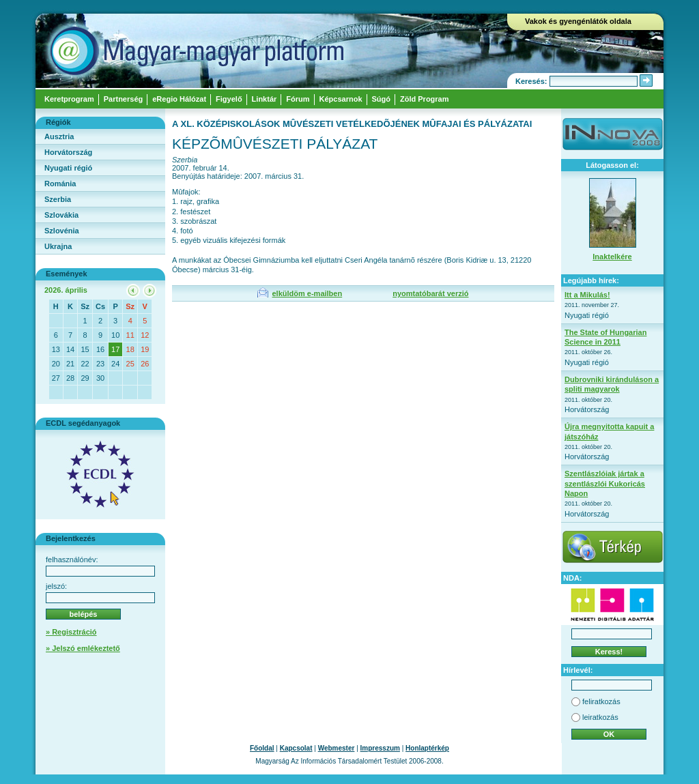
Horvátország (68, 152)
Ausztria (59, 136)
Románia (60, 184)
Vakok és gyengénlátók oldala (578, 21)
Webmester (337, 748)
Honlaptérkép (427, 748)
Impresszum (380, 748)
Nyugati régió (68, 168)
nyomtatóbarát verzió (430, 293)
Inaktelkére (612, 257)
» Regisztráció (71, 632)
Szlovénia (62, 231)
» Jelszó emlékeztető (83, 648)
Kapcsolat (296, 748)
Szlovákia (61, 215)
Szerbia (58, 199)
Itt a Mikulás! (587, 295)
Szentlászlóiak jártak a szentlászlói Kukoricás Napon (605, 483)
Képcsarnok (341, 99)
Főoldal (262, 748)
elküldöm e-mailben (307, 293)
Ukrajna (58, 246)
